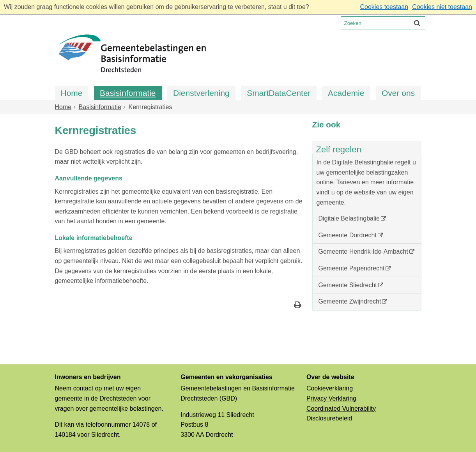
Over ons (398, 93)
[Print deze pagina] (298, 306)
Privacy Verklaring (331, 398)
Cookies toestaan (384, 7)
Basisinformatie (128, 93)
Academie (346, 93)
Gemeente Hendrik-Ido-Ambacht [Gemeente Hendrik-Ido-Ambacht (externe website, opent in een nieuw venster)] (363, 252)
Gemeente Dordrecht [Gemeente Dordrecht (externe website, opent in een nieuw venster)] (348, 235)
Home (72, 93)
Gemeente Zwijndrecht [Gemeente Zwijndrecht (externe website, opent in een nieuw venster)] (350, 301)
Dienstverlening (201, 93)
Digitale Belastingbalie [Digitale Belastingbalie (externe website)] (349, 218)
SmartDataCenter (279, 93)
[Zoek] (417, 23)
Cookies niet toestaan (442, 7)
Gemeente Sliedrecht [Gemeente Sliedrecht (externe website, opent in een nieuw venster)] (348, 285)
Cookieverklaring (330, 388)
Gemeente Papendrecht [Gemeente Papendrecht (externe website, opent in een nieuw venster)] (352, 268)
